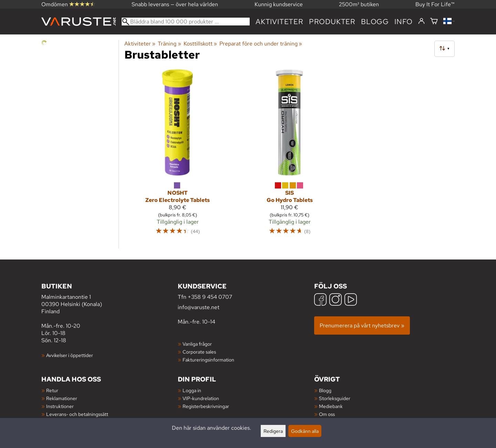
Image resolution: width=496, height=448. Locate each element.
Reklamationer (62, 398)
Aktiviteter (280, 22)
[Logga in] (421, 21)
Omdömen (68, 4)
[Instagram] (335, 300)
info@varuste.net (199, 307)
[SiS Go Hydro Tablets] (290, 155)
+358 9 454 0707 (210, 297)
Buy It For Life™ (435, 4)
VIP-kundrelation (201, 398)
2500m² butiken (359, 4)
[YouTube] (351, 300)
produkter (332, 22)
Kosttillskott (200, 44)
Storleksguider (335, 398)
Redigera (273, 431)
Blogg (325, 390)
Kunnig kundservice (279, 4)
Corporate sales (199, 352)
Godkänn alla (305, 431)
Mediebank (331, 406)
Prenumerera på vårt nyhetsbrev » (362, 325)
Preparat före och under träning (261, 44)
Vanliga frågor (197, 344)
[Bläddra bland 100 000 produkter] (186, 22)
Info (404, 22)
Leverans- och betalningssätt (77, 414)
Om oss (327, 414)
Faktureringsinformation (208, 360)
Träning (169, 44)
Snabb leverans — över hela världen (175, 4)
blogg (375, 22)
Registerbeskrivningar (206, 406)
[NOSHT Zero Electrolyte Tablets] (178, 155)
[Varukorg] (434, 22)
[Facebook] (320, 300)
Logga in (192, 390)
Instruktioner (60, 406)
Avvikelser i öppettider (70, 355)
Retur (52, 390)
